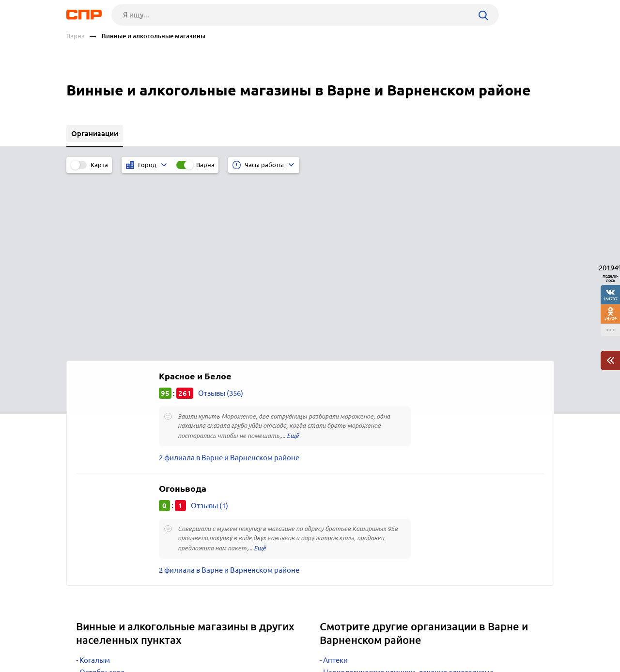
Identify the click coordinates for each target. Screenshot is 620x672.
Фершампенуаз (106, 505)
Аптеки (335, 481)
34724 (611, 318)
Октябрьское (102, 493)
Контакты (283, 636)
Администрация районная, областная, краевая (403, 505)
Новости (144, 636)
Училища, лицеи (351, 529)
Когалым (95, 481)
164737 (610, 299)
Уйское (92, 517)
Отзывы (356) (221, 214)
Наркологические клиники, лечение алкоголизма (408, 493)
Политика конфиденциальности (196, 664)
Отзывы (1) (209, 326)
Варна (76, 36)
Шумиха (93, 529)
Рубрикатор (84, 636)
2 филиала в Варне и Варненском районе (229, 278)
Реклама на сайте (213, 636)
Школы (336, 517)
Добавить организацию (511, 636)
